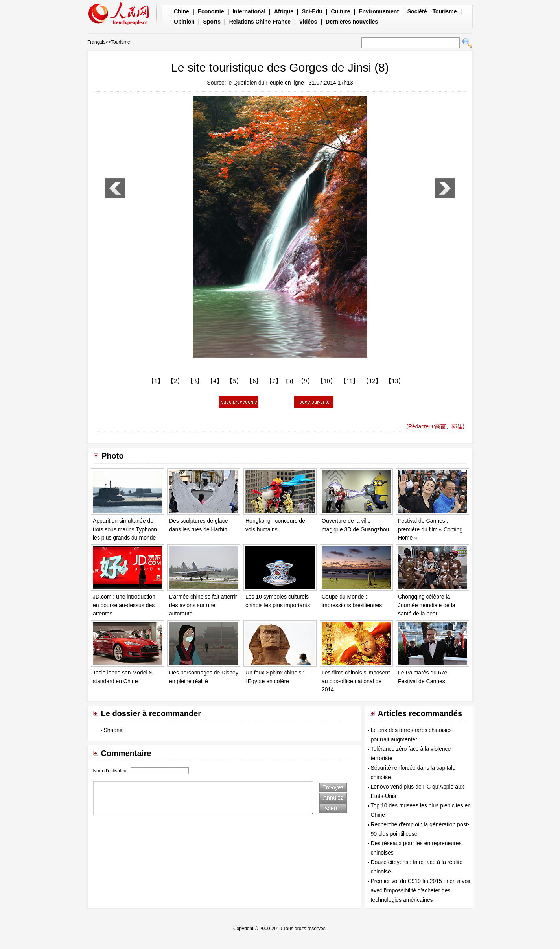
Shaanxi (114, 730)
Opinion (184, 22)
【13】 (395, 381)
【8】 (290, 381)
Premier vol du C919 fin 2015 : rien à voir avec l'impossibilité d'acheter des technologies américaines (421, 890)
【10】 (327, 381)
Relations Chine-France (260, 22)
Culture (340, 11)
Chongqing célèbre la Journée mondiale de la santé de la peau (427, 605)
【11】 (349, 381)
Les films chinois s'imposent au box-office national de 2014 (356, 681)
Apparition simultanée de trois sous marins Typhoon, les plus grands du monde (126, 529)
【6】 (254, 381)
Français (96, 42)
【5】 (234, 381)
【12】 (372, 381)
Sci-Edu (312, 11)
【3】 (195, 381)
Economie (211, 11)
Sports (212, 22)
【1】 (156, 381)
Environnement (379, 11)
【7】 (274, 381)
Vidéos (308, 22)
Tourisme (444, 11)
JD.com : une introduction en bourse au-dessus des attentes (124, 605)
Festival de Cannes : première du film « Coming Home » (430, 529)
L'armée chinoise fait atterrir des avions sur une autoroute (203, 605)
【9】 (306, 381)
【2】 (175, 381)
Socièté (417, 11)
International (249, 11)
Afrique (284, 11)
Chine (181, 11)
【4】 (215, 381)
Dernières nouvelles (352, 22)
